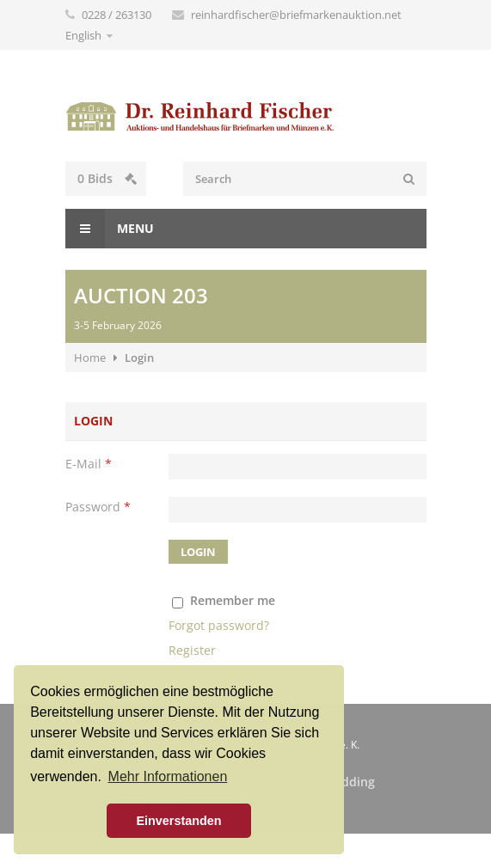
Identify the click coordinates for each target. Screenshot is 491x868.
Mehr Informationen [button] (168, 776)
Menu (110, 229)
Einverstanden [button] (178, 821)
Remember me (233, 600)
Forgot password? (219, 625)
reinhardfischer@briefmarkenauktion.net (296, 15)
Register (192, 650)
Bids (107, 178)
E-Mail (89, 464)
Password (98, 507)
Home (90, 358)
